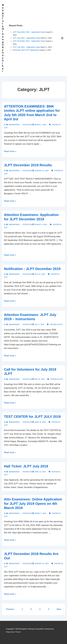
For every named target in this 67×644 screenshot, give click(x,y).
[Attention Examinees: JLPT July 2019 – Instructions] (39, 325)
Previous (10, 609)
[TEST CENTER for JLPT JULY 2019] (40, 422)
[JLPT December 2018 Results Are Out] (41, 564)
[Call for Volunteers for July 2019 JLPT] (39, 379)
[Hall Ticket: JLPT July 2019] (40, 472)
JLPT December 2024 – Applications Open (29, 41)
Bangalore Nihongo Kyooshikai (3, 38)
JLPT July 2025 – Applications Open (26, 38)
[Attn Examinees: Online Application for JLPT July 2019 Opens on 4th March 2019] (40, 513)
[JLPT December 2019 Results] (41, 171)
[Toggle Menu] (62, 38)
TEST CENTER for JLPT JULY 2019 (32, 417)
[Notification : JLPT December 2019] (40, 274)
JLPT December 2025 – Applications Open (29, 32)
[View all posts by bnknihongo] (13, 125)
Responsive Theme (13, 632)
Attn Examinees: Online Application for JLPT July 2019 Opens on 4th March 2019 (33, 504)
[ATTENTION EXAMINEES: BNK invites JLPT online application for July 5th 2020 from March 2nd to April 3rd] (40, 125)
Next (59, 609)
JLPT (6, 128)
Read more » (10, 151)
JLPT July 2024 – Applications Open (26, 47)
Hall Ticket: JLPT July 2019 (26, 466)
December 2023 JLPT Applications (26, 50)
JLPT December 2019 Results (28, 165)
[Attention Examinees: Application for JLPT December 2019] (41, 225)
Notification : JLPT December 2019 (32, 269)
